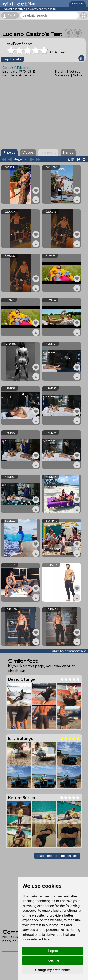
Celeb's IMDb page (16, 68)
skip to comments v (69, 651)
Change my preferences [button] (53, 970)
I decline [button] (53, 960)
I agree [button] (53, 951)
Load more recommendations (57, 856)
